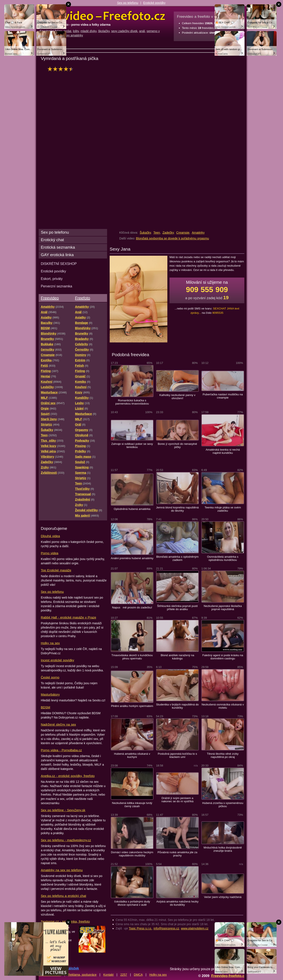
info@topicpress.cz (167, 928)
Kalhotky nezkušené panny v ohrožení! (177, 397)
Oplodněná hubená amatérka (132, 509)
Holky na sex (50, 643)
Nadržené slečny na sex (58, 724)
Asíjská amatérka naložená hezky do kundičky (177, 903)
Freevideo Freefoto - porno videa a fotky (102, 16)
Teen (157, 233)
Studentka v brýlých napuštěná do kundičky (177, 706)
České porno (50, 677)
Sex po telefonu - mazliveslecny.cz (66, 840)
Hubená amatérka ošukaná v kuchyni (132, 755)
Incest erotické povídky (57, 660)
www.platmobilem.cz (195, 928)
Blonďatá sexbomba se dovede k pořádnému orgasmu (172, 238)
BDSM (46, 707)
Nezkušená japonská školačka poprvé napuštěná (223, 608)
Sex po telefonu (128, 3)
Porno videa (50, 553)
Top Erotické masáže (56, 570)
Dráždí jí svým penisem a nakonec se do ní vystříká (177, 800)
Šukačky (145, 233)
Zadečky (168, 233)
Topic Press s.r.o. (140, 928)
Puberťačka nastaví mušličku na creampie (223, 396)
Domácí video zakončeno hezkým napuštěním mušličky (132, 854)
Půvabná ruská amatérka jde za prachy (177, 854)
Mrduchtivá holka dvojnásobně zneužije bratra (223, 849)
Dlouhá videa (50, 536)
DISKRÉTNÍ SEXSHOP (59, 264)
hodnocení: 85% (62, 69)
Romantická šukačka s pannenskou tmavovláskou (132, 402)
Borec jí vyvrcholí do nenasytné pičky (177, 445)
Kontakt (108, 975)
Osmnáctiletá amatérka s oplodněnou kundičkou (223, 558)
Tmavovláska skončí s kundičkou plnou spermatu (132, 657)
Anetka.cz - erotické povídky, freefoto (68, 776)
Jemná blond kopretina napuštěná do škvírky (177, 509)
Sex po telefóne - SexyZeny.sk (63, 810)
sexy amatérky (73, 35)
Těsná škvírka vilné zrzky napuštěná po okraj (223, 755)
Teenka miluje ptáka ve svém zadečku (223, 509)
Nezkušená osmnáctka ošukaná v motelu (223, 706)
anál (142, 31)
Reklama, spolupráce (82, 975)
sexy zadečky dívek (124, 31)
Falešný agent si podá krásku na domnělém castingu (223, 657)
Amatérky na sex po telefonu (62, 870)
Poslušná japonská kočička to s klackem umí (177, 755)
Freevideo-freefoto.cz (229, 976)
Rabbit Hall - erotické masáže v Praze (69, 617)
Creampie (183, 233)
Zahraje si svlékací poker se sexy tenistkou (132, 445)
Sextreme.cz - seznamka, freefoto (65, 921)
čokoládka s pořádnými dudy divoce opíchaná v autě (132, 903)
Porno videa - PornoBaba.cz (61, 750)
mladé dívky (88, 31)
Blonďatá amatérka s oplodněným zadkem (177, 558)
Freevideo (50, 298)
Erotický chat (52, 240)
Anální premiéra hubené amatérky (132, 558)
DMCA (138, 975)
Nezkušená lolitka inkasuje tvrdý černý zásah (132, 805)
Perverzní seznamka (57, 286)
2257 (124, 975)
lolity (76, 31)
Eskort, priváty (52, 279)
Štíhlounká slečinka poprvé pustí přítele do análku (178, 608)
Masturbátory (50, 694)
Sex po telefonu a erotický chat (63, 896)
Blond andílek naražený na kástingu (178, 657)
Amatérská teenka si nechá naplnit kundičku (223, 451)
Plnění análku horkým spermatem (132, 706)
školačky (104, 31)
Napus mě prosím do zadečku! (132, 607)
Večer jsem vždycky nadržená (223, 897)
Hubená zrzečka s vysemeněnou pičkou (223, 805)
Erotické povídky (154, 3)
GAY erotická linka (57, 255)
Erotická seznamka (58, 247)
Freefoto (83, 298)
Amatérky (198, 233)
